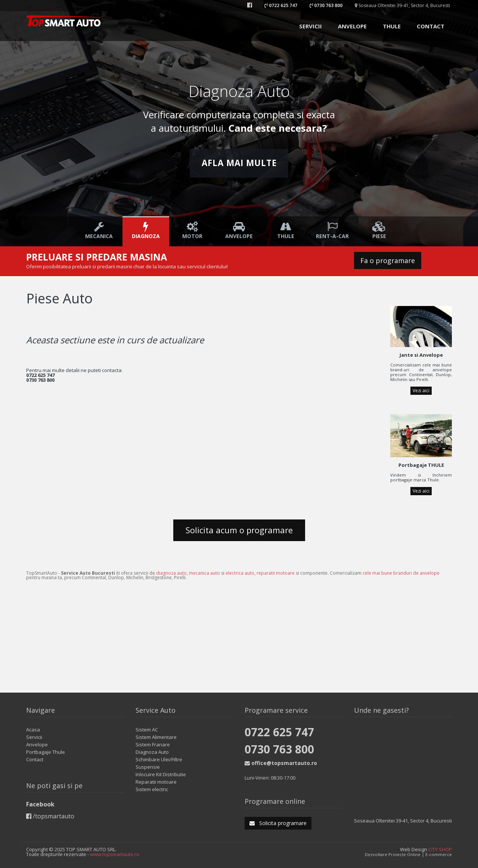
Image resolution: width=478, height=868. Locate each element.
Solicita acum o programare (239, 530)
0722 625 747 (279, 732)
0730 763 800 (279, 749)
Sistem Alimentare (156, 737)
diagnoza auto (171, 573)
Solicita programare (278, 823)
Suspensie (148, 767)
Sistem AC (147, 730)
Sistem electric (152, 789)
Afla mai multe (239, 163)
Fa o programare (388, 260)
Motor (193, 230)
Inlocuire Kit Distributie (161, 774)
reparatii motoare (276, 573)
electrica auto (240, 573)
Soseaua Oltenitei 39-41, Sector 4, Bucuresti (402, 5)
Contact (35, 759)
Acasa (33, 730)
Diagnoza (146, 230)
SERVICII (311, 26)
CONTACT (431, 26)
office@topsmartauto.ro (281, 763)
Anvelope (239, 230)
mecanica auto (204, 573)
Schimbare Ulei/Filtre (159, 759)
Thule (286, 230)
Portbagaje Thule (46, 752)
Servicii (34, 737)
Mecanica (99, 230)
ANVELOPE (352, 26)
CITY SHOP (440, 849)
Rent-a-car (333, 230)
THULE (392, 26)
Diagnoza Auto (152, 752)
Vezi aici (421, 391)
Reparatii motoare (156, 782)
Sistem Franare (153, 744)
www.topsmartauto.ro (115, 854)
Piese (379, 230)
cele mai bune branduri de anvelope (401, 573)
